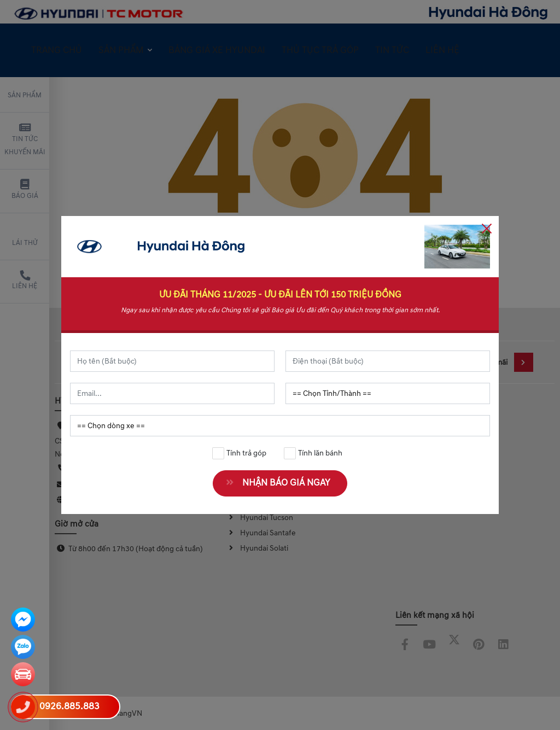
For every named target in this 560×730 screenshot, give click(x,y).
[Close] (487, 228)
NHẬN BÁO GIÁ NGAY (282, 483)
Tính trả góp (240, 453)
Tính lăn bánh (313, 453)
